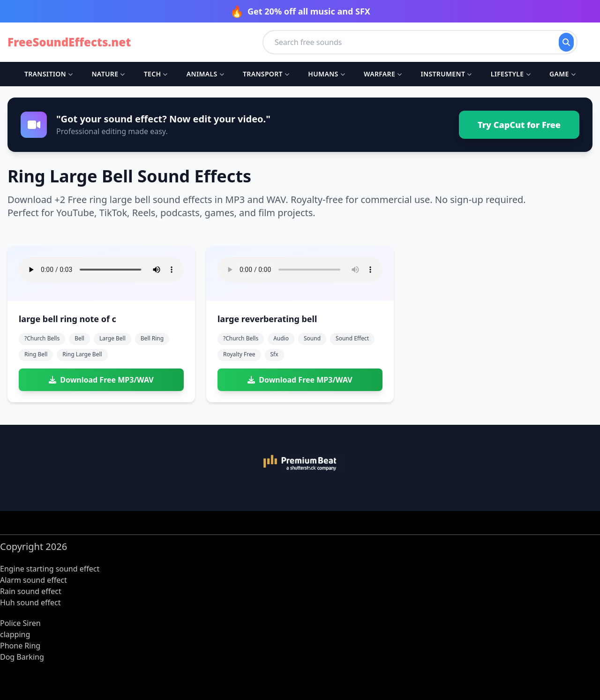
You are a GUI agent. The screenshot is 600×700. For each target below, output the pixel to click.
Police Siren (20, 623)
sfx (274, 354)
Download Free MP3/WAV (101, 380)
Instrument (446, 74)
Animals (205, 74)
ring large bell (82, 354)
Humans (326, 74)
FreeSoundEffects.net (69, 42)
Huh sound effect (30, 602)
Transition (49, 74)
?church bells (42, 338)
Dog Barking (22, 657)
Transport (266, 74)
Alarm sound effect (34, 580)
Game (562, 74)
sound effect (352, 338)
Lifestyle (511, 74)
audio (281, 338)
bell (79, 338)
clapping (15, 634)
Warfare (383, 74)
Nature (108, 74)
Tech (156, 74)
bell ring (152, 338)
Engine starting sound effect (50, 569)
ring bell (36, 354)
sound (312, 338)
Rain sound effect (31, 591)
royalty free (239, 354)
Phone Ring (20, 646)
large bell (112, 338)
